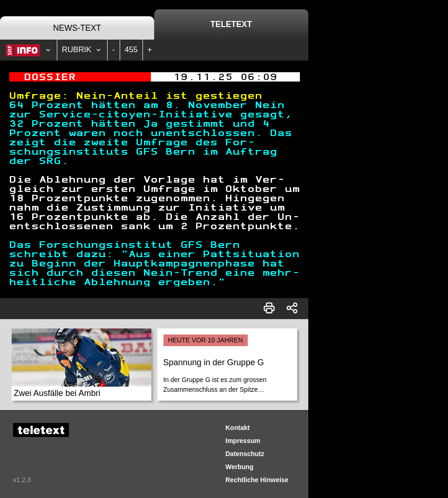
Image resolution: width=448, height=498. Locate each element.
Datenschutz (245, 454)
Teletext (231, 24)
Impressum (243, 441)
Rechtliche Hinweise (257, 480)
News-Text (77, 28)
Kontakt (238, 428)
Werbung (239, 467)
